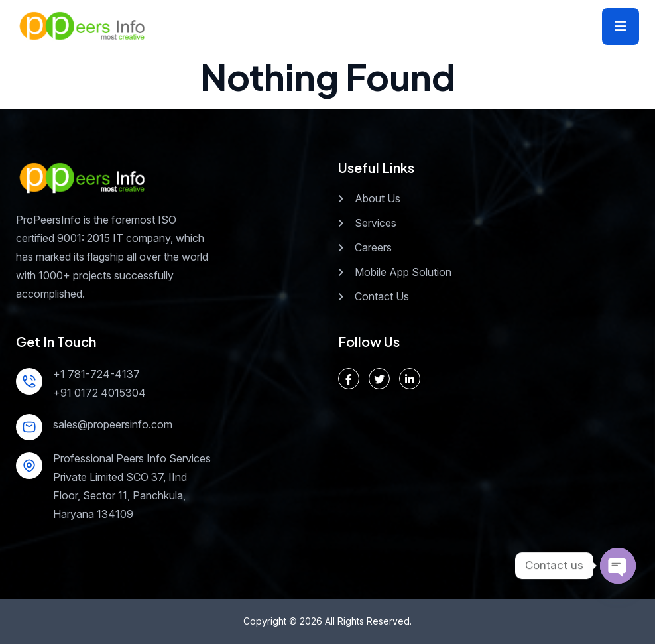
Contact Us (382, 296)
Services (376, 223)
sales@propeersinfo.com (113, 424)
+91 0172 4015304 (99, 393)
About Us (378, 198)
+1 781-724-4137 (96, 374)
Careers (373, 247)
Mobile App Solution (403, 272)
